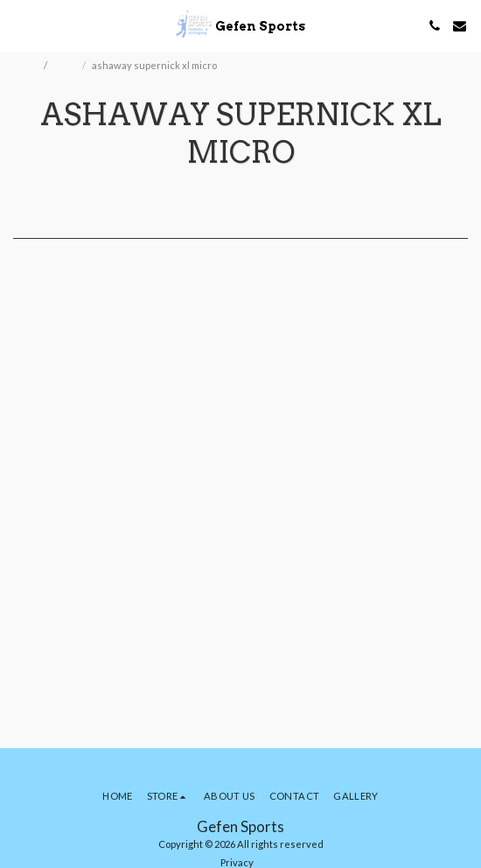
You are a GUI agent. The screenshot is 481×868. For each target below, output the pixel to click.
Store (66, 65)
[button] (19, 25)
